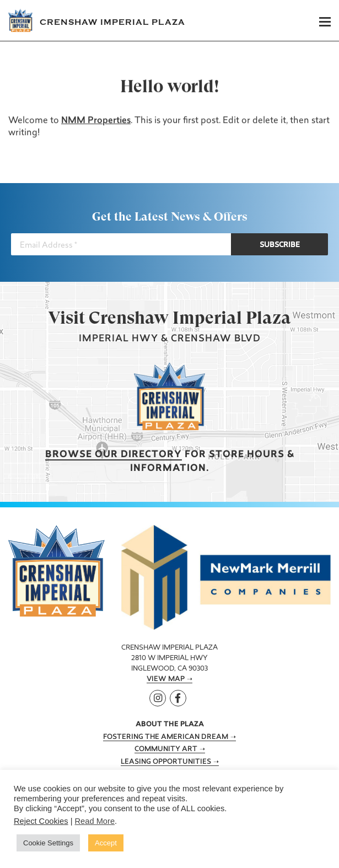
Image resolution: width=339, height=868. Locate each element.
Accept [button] (106, 843)
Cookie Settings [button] (48, 843)
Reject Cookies (41, 821)
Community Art (166, 749)
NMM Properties (96, 121)
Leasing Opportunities (166, 762)
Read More (95, 821)
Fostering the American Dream (166, 737)
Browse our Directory (114, 455)
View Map (166, 679)
